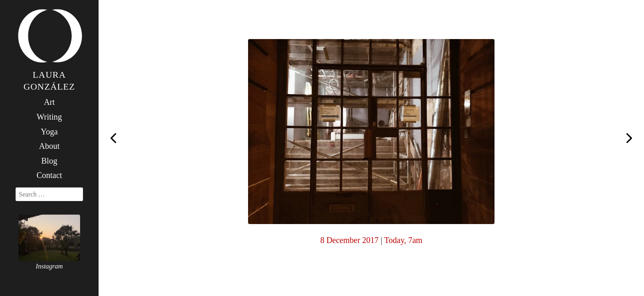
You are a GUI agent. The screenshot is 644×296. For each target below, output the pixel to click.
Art (49, 102)
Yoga (49, 132)
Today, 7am (403, 240)
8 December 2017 (350, 240)
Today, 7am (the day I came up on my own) (629, 139)
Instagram (49, 266)
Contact (49, 175)
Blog (49, 161)
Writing (49, 117)
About (49, 146)
